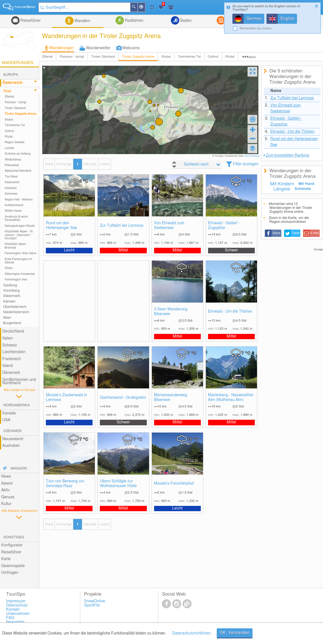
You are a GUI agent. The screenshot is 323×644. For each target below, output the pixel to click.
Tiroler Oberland (103, 57)
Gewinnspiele (13, 566)
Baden (185, 21)
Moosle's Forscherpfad (174, 483)
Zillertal (47, 57)
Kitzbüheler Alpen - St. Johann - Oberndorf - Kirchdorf (19, 235)
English (287, 19)
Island (8, 366)
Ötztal (9, 268)
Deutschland (13, 331)
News (6, 476)
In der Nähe (145, 8)
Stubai (166, 57)
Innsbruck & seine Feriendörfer (16, 218)
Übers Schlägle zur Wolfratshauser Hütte (118, 484)
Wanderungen (61, 48)
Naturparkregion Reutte (20, 226)
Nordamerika (17, 405)
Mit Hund (306, 184)
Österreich (12, 83)
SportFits (92, 605)
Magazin (19, 469)
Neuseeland (13, 439)
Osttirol (213, 57)
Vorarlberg (11, 291)
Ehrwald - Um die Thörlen (230, 312)
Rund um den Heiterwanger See (62, 226)
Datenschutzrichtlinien (191, 633)
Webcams (131, 48)
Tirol (7, 91)
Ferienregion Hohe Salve (21, 253)
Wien (7, 318)
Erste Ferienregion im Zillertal (18, 261)
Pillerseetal (12, 165)
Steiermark (12, 296)
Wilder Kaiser (13, 211)
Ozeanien (12, 431)
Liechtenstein (14, 352)
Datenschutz (17, 605)
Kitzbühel (11, 188)
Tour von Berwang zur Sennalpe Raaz (65, 484)
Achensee (11, 194)
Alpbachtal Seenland (18, 171)
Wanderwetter (98, 48)
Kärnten (9, 302)
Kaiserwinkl (12, 182)
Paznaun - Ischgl (72, 57)
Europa (11, 75)
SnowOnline (95, 601)
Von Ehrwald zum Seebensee (169, 226)
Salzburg (10, 285)
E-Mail (315, 233)
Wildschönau (13, 160)
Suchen (138, 7)
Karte (6, 559)
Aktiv (5, 490)
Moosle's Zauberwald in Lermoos (66, 398)
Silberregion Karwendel (20, 274)
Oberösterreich (15, 307)
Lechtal (10, 148)
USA (6, 420)
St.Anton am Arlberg (18, 154)
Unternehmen (18, 614)
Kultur (6, 504)
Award (7, 483)
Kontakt (13, 610)
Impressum (16, 601)
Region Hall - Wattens (19, 200)
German (254, 19)
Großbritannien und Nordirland (19, 382)
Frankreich (12, 359)
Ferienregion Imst (16, 280)
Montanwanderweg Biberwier (171, 398)
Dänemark (11, 373)
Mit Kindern (282, 184)
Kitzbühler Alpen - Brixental (16, 246)
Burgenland (12, 323)
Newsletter (16, 622)
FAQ (10, 618)
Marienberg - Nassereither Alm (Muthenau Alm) (231, 398)
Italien (7, 338)
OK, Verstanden (235, 633)
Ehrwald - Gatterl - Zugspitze (224, 226)
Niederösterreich (16, 312)
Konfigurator (12, 545)
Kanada (9, 413)
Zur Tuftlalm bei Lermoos (122, 226)
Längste (282, 189)
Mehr (252, 57)
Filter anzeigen (246, 164)
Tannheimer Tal (189, 57)
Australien (11, 446)
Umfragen (10, 573)
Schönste (303, 189)
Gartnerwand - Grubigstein (123, 398)
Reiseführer (30, 21)
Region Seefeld (15, 142)
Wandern (82, 21)
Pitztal (230, 57)
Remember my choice (256, 28)
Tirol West (11, 177)
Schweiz (10, 345)
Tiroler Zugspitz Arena (138, 57)
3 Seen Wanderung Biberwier (171, 312)
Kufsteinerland (14, 205)
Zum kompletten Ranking (287, 155)
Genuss (8, 497)
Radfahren (134, 21)
